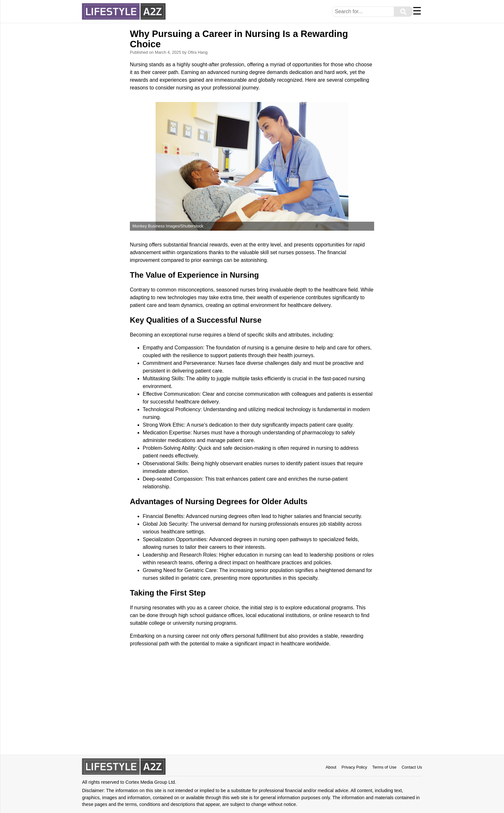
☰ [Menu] (417, 11)
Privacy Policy (354, 767)
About (331, 767)
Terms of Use (384, 767)
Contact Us (412, 767)
